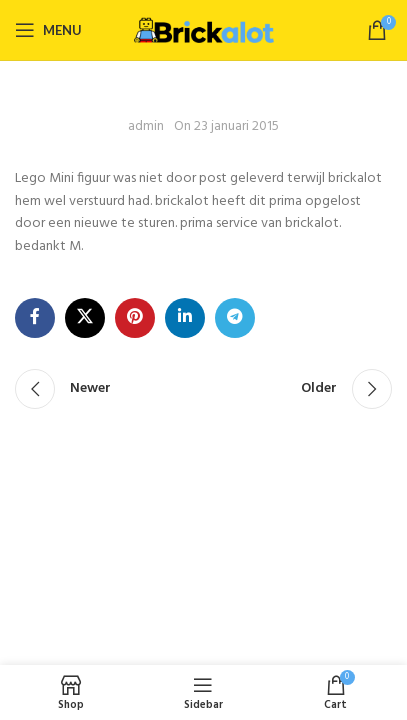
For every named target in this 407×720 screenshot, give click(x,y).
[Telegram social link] (235, 318)
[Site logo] (204, 30)
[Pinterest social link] (135, 318)
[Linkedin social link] (185, 318)
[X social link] (85, 318)
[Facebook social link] (35, 318)
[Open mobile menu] (48, 30)
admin (146, 127)
